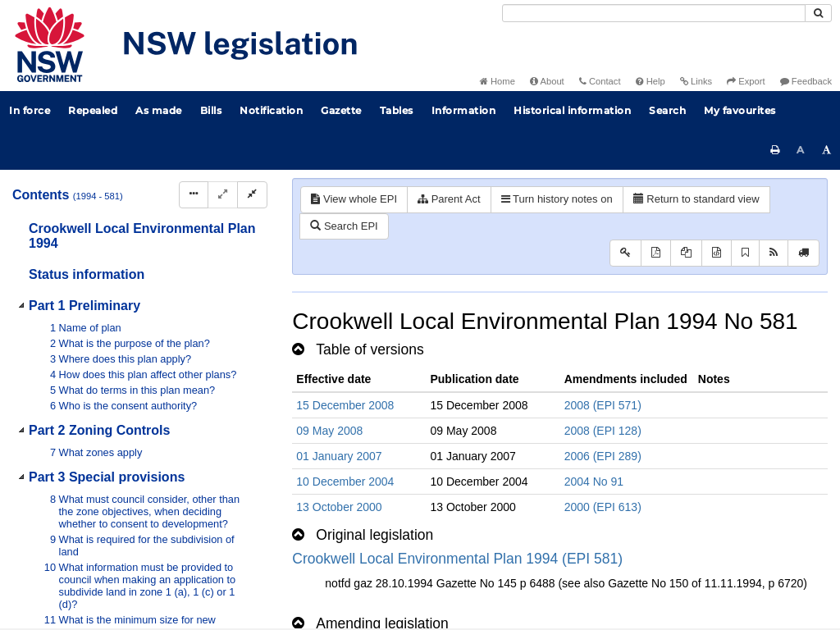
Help (651, 81)
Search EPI (344, 226)
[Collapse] (252, 195)
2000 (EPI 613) (603, 507)
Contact (600, 81)
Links (696, 81)
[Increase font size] (827, 150)
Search (667, 110)
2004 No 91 (594, 482)
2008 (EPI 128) (603, 431)
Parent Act (449, 199)
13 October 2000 (339, 507)
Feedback (806, 81)
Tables (397, 110)
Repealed (93, 110)
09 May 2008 (329, 431)
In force (30, 110)
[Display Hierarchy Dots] (194, 195)
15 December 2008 (345, 405)
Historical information (572, 110)
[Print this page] (775, 150)
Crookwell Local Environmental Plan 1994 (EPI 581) (457, 559)
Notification (271, 110)
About (547, 81)
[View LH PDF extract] (686, 253)
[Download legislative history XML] (717, 253)
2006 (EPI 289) (603, 456)
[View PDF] (656, 253)
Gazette (341, 110)
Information (464, 110)
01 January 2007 (339, 456)
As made (159, 110)
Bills (211, 110)
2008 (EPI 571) (603, 405)
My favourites (740, 110)
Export (746, 81)
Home (498, 81)
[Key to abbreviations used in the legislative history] (625, 253)
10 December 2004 (345, 482)
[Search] (654, 13)
